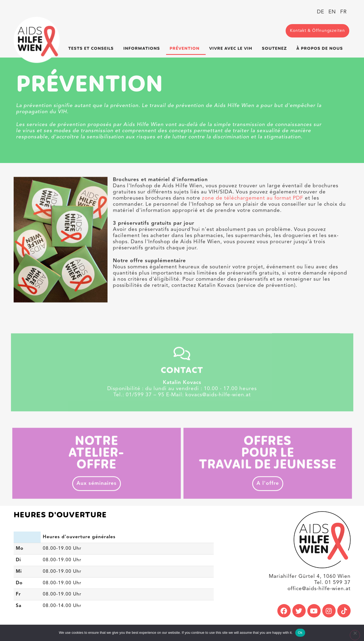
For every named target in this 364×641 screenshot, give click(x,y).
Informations (143, 49)
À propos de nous (321, 49)
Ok (300, 633)
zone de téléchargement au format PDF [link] (253, 217)
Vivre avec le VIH (232, 49)
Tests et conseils (92, 49)
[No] (355, 635)
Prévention (186, 49)
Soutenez (276, 49)
